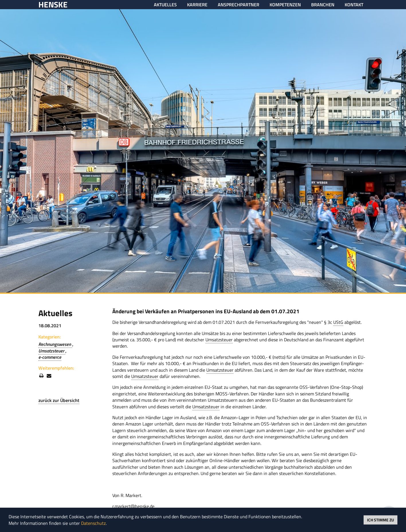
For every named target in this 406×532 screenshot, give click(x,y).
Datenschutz (93, 523)
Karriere (197, 5)
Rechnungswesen (55, 344)
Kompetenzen (285, 5)
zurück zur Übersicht (59, 400)
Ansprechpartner (239, 5)
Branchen (323, 5)
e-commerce (50, 357)
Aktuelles (165, 5)
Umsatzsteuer (52, 351)
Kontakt (354, 5)
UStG (338, 322)
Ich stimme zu (380, 520)
